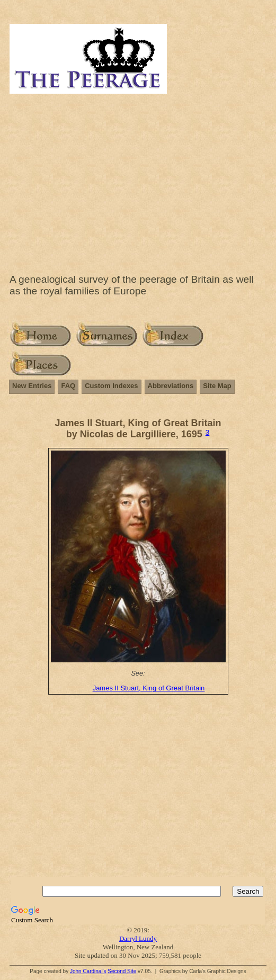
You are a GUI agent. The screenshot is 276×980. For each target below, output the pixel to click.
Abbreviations (171, 386)
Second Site (122, 971)
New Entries (32, 386)
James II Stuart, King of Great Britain (149, 688)
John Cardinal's (88, 971)
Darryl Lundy (138, 938)
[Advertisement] (138, 181)
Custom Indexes (111, 386)
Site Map (217, 386)
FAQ (68, 386)
